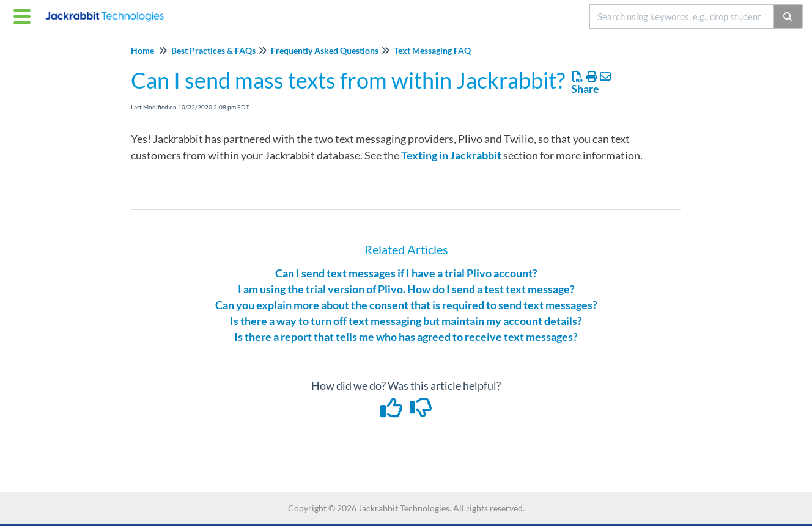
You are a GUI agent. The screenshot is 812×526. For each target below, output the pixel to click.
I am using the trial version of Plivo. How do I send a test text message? (406, 289)
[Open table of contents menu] (24, 15)
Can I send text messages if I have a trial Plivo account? (406, 273)
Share (585, 89)
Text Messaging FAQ (432, 50)
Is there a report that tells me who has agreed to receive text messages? (406, 337)
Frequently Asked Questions (325, 50)
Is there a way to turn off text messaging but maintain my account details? (406, 321)
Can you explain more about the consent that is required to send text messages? (406, 305)
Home (142, 50)
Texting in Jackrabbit (451, 155)
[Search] (788, 16)
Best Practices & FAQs (213, 50)
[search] (681, 16)
